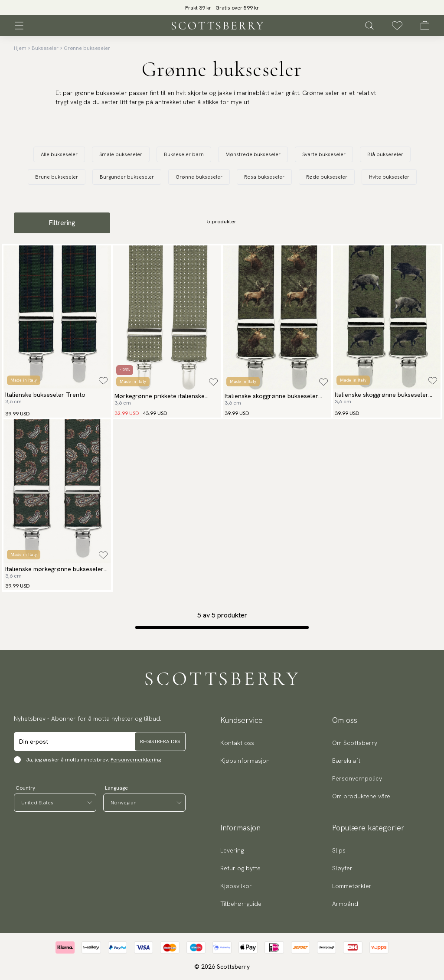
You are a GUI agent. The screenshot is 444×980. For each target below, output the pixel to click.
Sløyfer (342, 868)
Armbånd (345, 904)
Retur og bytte (240, 868)
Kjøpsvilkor (236, 886)
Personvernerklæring (136, 760)
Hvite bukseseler (389, 177)
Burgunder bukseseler (127, 177)
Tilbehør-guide (241, 904)
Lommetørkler (352, 886)
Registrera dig (160, 742)
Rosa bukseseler (264, 177)
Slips (339, 850)
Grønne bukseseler (87, 48)
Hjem (20, 48)
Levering (232, 850)
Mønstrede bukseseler (253, 154)
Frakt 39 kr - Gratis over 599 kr (222, 8)
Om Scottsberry (355, 743)
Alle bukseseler (59, 154)
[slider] (222, 8)
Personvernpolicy (357, 778)
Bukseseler (45, 48)
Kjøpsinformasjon (245, 761)
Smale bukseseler (121, 154)
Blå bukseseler (385, 154)
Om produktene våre (361, 796)
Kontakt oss (237, 743)
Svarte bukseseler (324, 154)
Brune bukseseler (57, 177)
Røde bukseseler (327, 177)
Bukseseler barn (184, 154)
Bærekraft (346, 761)
